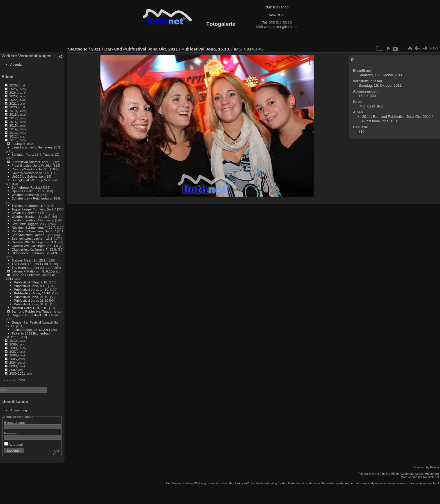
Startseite (78, 49)
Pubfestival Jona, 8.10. (30, 286)
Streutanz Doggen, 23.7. (29, 224)
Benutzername (15, 422)
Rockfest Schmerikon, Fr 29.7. (34, 227)
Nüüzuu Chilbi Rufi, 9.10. (30, 308)
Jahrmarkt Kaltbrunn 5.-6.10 (32, 271)
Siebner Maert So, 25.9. (29, 260)
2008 (13, 348)
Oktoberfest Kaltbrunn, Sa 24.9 (34, 253)
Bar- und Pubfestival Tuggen (33, 311)
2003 (13, 366)
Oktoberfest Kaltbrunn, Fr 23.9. (34, 249)
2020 (13, 107)
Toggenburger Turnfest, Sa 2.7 (34, 209)
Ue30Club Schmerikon (28, 176)
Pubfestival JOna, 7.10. (31, 282)
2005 (13, 359)
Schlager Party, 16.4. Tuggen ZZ (35, 154)
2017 (13, 118)
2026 (13, 85)
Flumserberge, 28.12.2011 (31, 330)
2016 (13, 122)
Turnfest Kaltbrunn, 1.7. (29, 206)
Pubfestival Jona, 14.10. (31, 289)
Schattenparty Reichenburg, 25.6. (36, 198)
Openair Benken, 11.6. (28, 191)
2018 (13, 114)
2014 (13, 129)
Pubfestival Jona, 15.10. (32, 293)
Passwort (11, 433)
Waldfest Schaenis (25, 195)
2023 (13, 96)
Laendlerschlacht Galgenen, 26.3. (36, 147)
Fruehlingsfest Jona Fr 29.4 (32, 165)
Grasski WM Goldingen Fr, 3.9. (34, 242)
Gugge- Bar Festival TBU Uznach (36, 315)
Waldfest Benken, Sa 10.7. (31, 217)
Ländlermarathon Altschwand (33, 220)
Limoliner (241, 483)
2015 (13, 125)
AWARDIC (277, 15)
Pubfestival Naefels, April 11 (32, 162)
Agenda (16, 64)
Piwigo (435, 467)
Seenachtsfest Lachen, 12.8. (32, 235)
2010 (13, 341)
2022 (13, 100)
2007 (13, 351)
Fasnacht (18, 144)
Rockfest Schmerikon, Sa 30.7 (34, 231)
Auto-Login (14, 444)
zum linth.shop (277, 7)
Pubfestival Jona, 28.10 (31, 300)
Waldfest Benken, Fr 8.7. (30, 213)
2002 (13, 370)
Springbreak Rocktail (27, 187)
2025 (13, 89)
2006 (13, 355)
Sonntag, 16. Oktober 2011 (380, 85)
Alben (7, 76)
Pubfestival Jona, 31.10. (31, 304)
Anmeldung (19, 410)
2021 (13, 103)
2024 (13, 92)
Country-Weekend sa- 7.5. (31, 173)
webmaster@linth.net (281, 27)
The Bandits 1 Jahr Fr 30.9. (32, 264)
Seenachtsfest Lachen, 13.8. (32, 238)
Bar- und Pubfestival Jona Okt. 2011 (141, 49)
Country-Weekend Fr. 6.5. (30, 169)
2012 (13, 136)
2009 (13, 344)
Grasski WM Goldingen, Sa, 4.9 (35, 246)
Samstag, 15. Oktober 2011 (381, 75)
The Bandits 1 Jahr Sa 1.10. (32, 268)
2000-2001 (17, 373)
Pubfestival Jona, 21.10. (31, 297)
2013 (13, 133)
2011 (13, 140)
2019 (13, 111)
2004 (13, 362)
